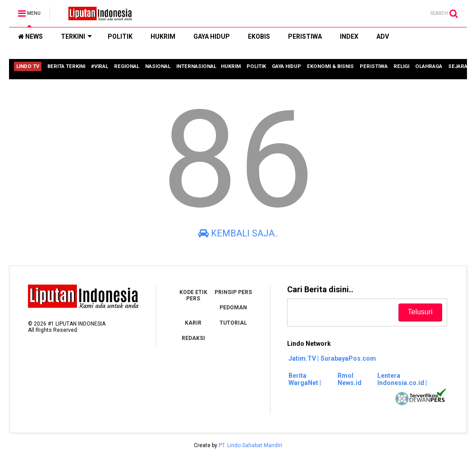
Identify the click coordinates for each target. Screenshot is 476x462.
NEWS (30, 36)
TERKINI (76, 36)
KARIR (193, 323)
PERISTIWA (305, 36)
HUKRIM (163, 36)
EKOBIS (259, 36)
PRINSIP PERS (233, 292)
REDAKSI (193, 338)
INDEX (349, 36)
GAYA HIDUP (212, 36)
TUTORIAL (233, 323)
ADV (383, 36)
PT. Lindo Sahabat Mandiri (250, 445)
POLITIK (120, 36)
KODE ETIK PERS (193, 295)
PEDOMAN (233, 308)
